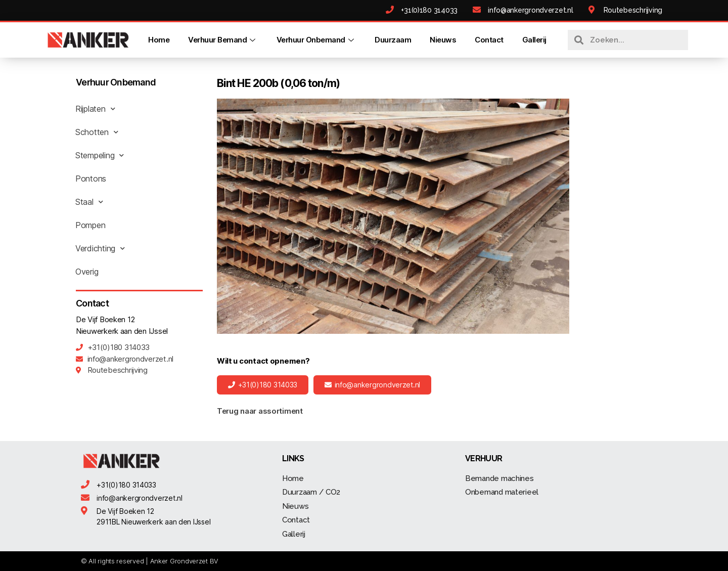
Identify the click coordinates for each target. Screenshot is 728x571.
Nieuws (443, 40)
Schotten (97, 132)
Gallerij (534, 40)
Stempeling (100, 155)
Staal (89, 202)
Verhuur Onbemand (316, 40)
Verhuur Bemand (223, 40)
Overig (87, 272)
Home (159, 40)
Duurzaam (393, 40)
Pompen (90, 225)
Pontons (91, 179)
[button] (263, 385)
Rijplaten (95, 109)
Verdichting (100, 248)
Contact (489, 40)
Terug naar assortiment (260, 411)
